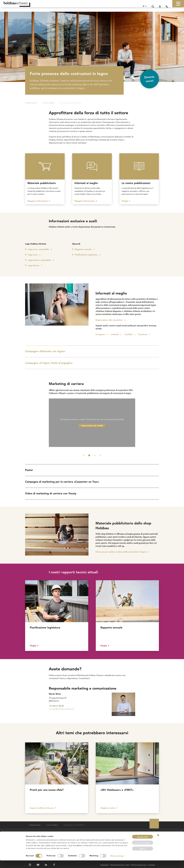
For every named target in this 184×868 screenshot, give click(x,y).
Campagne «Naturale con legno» (91, 351)
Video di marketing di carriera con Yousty (91, 493)
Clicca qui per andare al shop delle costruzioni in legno (121, 552)
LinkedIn (115, 334)
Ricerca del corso (89, 836)
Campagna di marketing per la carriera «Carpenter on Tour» (91, 482)
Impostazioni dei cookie (92, 426)
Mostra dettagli (118, 863)
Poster (91, 470)
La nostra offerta (48, 103)
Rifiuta (143, 856)
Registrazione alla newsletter (109, 320)
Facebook (143, 334)
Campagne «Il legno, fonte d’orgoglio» (91, 363)
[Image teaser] (45, 179)
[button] (84, 455)
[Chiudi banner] (158, 843)
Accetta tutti (142, 844)
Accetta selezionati (142, 850)
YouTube (128, 334)
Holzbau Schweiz (31, 103)
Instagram (100, 334)
